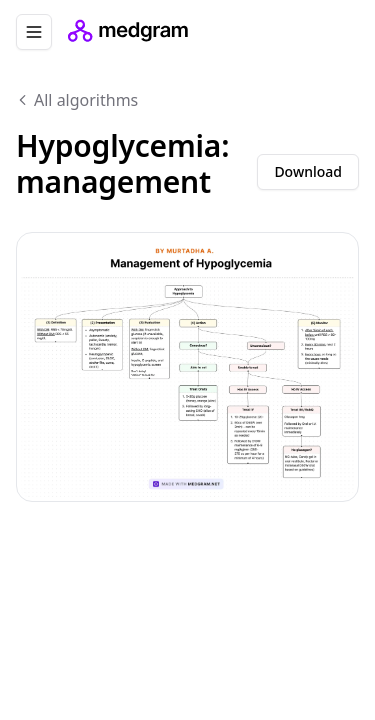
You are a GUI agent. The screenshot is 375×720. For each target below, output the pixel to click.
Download (308, 171)
